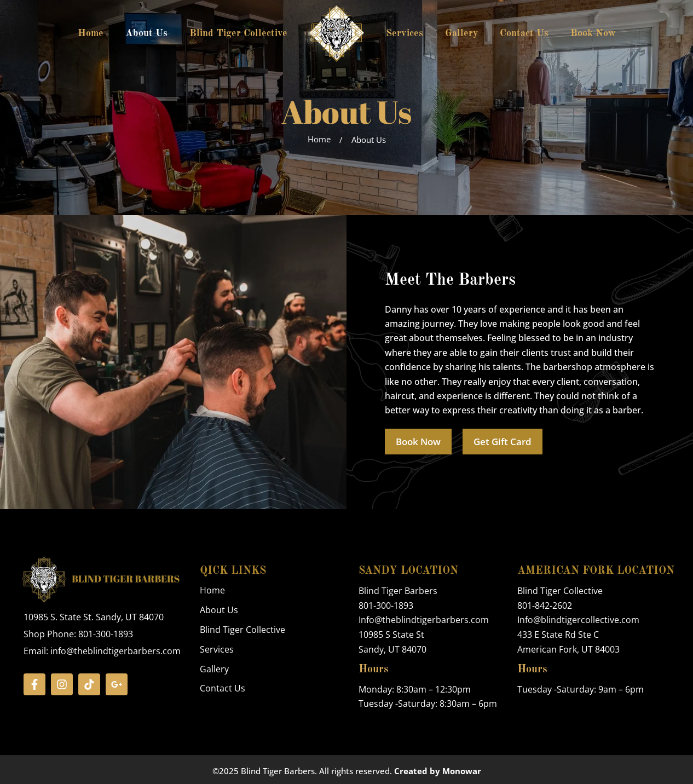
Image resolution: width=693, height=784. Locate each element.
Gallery (461, 33)
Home (91, 33)
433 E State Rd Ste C (558, 635)
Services (405, 33)
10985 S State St (391, 635)
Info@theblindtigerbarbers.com (424, 620)
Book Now (593, 33)
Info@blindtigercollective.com (578, 620)
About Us (146, 33)
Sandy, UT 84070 (392, 649)
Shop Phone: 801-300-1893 (78, 634)
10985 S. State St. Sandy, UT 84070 (94, 618)
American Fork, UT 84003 (568, 649)
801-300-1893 (386, 606)
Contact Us (524, 33)
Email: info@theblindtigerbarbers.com (102, 651)
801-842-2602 (545, 606)
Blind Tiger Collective (238, 33)
